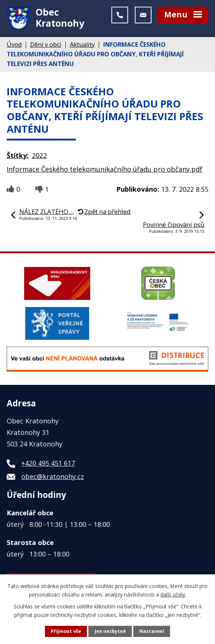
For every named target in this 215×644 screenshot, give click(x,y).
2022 (39, 156)
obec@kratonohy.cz (53, 477)
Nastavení (152, 631)
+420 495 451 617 (48, 464)
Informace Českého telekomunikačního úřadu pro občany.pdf (105, 169)
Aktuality (82, 45)
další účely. (173, 594)
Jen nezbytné (110, 631)
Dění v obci (46, 45)
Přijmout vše (66, 631)
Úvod (14, 45)
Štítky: (18, 156)
